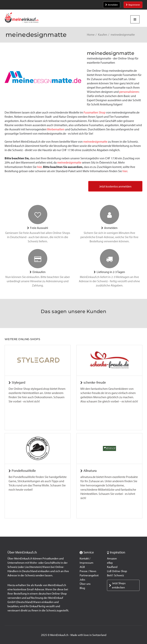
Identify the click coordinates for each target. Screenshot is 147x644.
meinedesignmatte (95, 142)
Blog (82, 588)
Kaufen (103, 35)
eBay (110, 563)
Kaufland (112, 567)
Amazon (112, 558)
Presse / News (88, 571)
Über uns (85, 584)
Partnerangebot (89, 575)
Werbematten (56, 129)
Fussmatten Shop (95, 112)
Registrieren (133, 5)
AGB (82, 567)
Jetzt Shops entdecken (117, 585)
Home (91, 35)
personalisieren (129, 92)
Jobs (82, 580)
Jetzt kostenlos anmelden (115, 186)
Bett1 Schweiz (115, 575)
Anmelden (112, 5)
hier (40, 167)
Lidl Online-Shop (117, 571)
